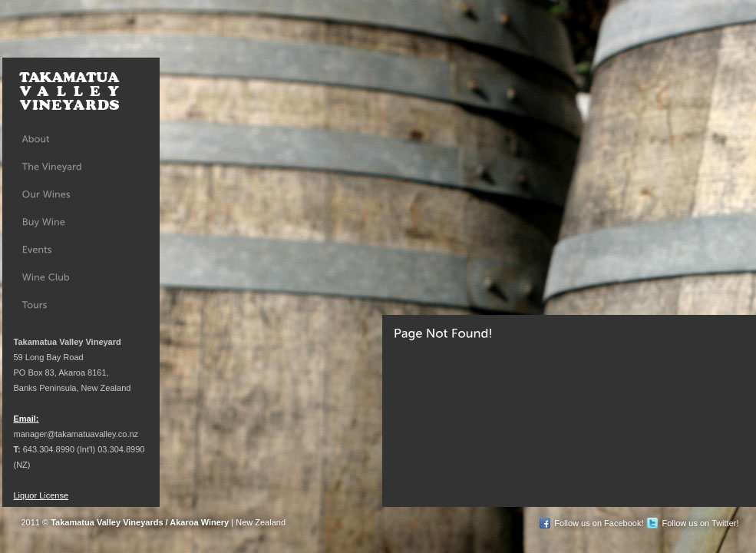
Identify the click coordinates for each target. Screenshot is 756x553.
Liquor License (41, 495)
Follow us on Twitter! (700, 523)
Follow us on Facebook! (599, 523)
